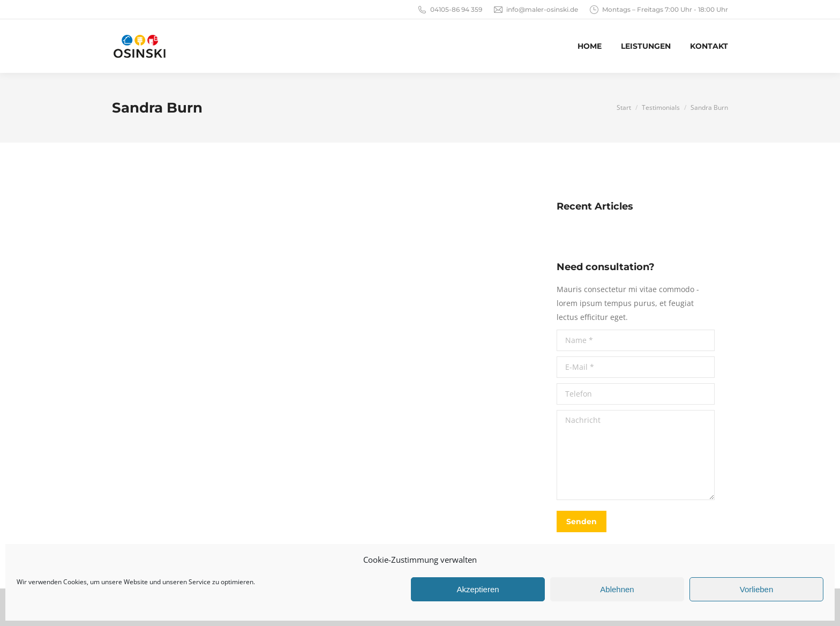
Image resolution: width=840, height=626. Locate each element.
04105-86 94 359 (449, 10)
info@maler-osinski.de (535, 10)
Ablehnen (617, 589)
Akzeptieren (478, 589)
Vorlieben (757, 589)
